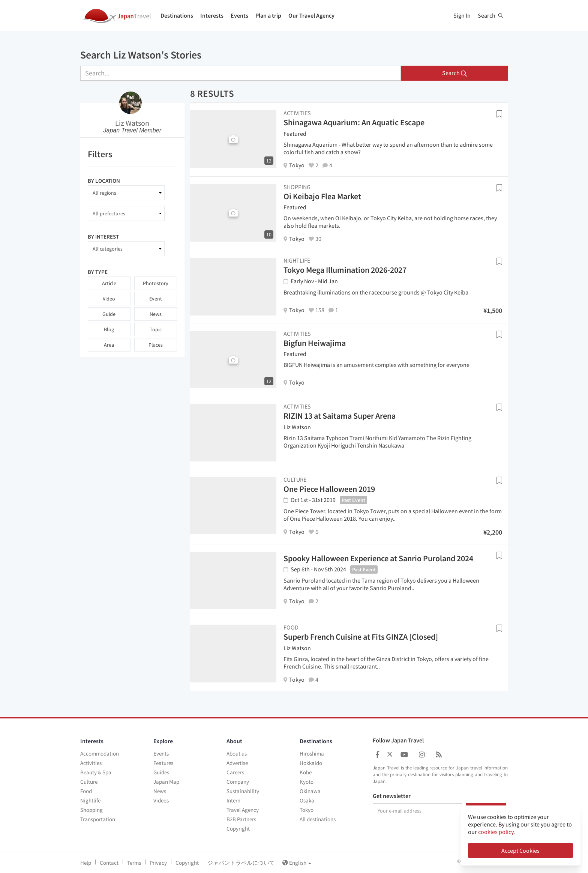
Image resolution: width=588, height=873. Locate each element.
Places (156, 345)
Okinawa (310, 791)
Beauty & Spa (96, 772)
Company (238, 782)
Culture (89, 782)
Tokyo (307, 810)
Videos (161, 800)
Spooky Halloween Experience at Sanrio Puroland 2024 (378, 558)
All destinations (318, 819)
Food (86, 791)
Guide (109, 314)
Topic (156, 329)
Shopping (91, 810)
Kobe (306, 772)
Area (109, 345)
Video (109, 299)
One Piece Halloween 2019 (329, 489)
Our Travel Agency (311, 15)
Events (239, 15)
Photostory (156, 283)
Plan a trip (268, 15)
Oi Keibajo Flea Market (322, 196)
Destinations (177, 15)
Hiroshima (312, 754)
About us (237, 754)
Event (156, 299)
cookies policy (496, 832)
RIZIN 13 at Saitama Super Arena (340, 416)
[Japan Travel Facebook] (377, 755)
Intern (233, 800)
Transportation (98, 819)
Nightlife (90, 800)
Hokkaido (311, 763)
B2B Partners (241, 819)
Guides (161, 772)
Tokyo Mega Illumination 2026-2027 (345, 270)
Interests (212, 15)
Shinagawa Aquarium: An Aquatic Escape (354, 122)
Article (109, 283)
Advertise (237, 763)
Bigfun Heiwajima (315, 343)
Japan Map (166, 782)
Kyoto (307, 782)
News (156, 314)
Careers (235, 772)
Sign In (462, 15)
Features (163, 763)
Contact (109, 863)
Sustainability (243, 791)
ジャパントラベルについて (241, 863)
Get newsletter (392, 796)
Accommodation (100, 754)
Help (86, 863)
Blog (109, 329)
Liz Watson (132, 123)
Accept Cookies (520, 850)
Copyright (238, 829)
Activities (91, 763)
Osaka (307, 800)
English (297, 863)
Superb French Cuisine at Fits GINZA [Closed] (361, 637)
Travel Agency (243, 810)
